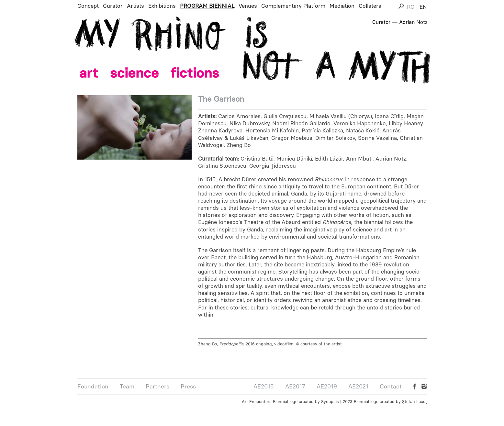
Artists (135, 6)
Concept (88, 6)
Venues (248, 6)
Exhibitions (162, 6)
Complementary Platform (293, 6)
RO (411, 7)
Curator (113, 6)
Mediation (342, 6)
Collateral (371, 6)
